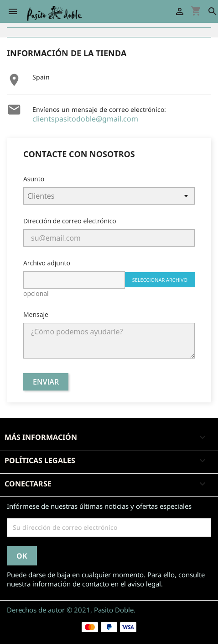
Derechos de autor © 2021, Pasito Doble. (71, 610)
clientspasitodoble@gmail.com (85, 119)
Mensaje (36, 314)
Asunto (34, 179)
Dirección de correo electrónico (70, 221)
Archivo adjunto (47, 263)
